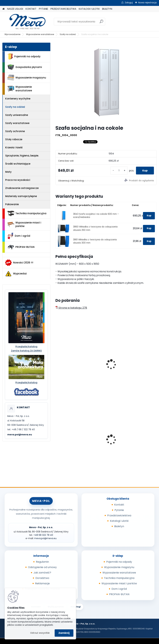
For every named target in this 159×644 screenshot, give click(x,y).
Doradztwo (42, 578)
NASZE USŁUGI (15, 9)
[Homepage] (3, 9)
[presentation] (57, 361)
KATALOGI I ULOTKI (89, 9)
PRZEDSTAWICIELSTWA (63, 9)
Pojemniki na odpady (24, 57)
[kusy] (119, 171)
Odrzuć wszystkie (40, 633)
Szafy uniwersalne (17, 115)
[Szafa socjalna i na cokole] (106, 82)
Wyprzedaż (16, 274)
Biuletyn (119, 526)
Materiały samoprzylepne (21, 196)
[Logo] (24, 22)
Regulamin (42, 562)
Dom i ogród (19, 236)
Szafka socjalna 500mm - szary (137, 360)
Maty (8, 172)
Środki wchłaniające (18, 164)
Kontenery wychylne (18, 99)
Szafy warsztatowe (17, 123)
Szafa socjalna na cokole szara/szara (104, 364)
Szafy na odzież (68, 34)
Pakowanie (12, 204)
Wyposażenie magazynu (27, 78)
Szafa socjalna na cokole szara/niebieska (69, 365)
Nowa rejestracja (147, 3)
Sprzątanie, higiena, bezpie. (22, 156)
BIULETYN (107, 9)
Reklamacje (42, 583)
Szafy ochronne (15, 131)
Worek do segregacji (71, 437)
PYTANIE (43, 9)
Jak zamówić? (42, 573)
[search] (101, 23)
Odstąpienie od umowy (42, 567)
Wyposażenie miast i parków (24, 224)
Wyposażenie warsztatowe (40, 34)
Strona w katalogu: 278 (71, 308)
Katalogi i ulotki (119, 521)
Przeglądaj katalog (26, 347)
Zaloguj (129, 3)
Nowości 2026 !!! (19, 263)
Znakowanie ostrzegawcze (22, 188)
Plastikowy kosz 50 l (104, 437)
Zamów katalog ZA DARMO (26, 351)
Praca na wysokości (18, 180)
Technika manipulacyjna (27, 214)
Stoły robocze (14, 139)
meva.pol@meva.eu (20, 435)
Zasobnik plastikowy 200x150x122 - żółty (139, 438)
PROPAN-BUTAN (21, 247)
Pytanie (119, 510)
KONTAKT (31, 9)
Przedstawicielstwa (119, 515)
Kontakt (119, 505)
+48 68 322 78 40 (43, 535)
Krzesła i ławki (14, 147)
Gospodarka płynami (25, 67)
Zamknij (64, 633)
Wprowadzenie (12, 34)
